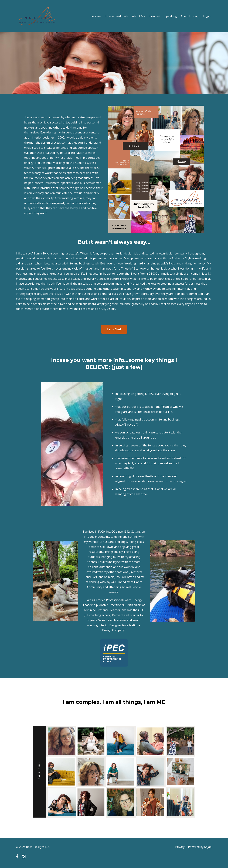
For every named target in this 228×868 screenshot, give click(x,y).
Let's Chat (114, 329)
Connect (155, 16)
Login (207, 16)
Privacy (180, 847)
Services (96, 16)
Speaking (171, 16)
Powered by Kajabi (200, 847)
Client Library (190, 16)
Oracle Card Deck (117, 16)
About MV (139, 16)
